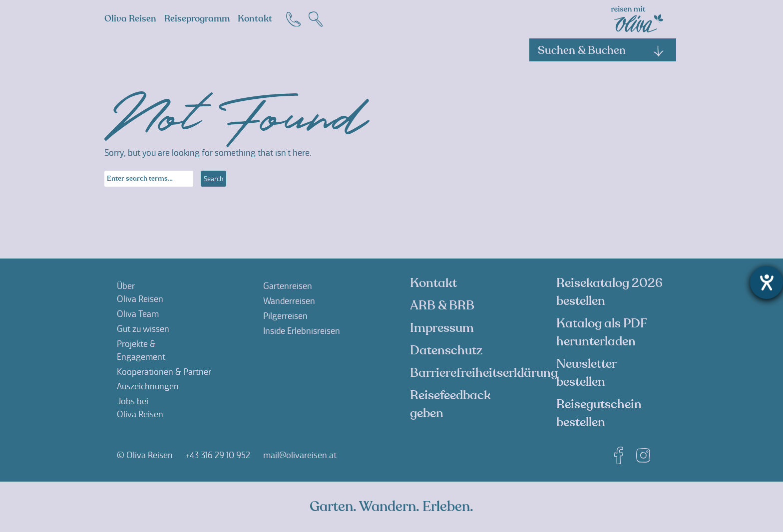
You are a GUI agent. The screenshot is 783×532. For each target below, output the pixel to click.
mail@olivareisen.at (300, 455)
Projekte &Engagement (141, 350)
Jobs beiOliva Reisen (140, 408)
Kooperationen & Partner (164, 372)
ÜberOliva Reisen (140, 292)
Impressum (442, 328)
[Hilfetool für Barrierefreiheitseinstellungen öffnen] (767, 282)
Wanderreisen (289, 301)
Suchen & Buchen (601, 50)
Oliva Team (138, 314)
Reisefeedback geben (450, 404)
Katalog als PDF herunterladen (601, 332)
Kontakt (255, 19)
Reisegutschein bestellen (599, 413)
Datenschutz (446, 350)
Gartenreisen (288, 286)
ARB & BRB (442, 305)
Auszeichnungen (148, 386)
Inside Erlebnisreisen (302, 331)
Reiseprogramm (197, 19)
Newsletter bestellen (586, 373)
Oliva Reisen (130, 19)
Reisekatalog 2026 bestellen (609, 292)
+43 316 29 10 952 (218, 455)
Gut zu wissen (143, 329)
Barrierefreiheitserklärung (484, 373)
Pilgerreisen (285, 316)
